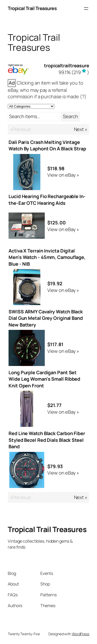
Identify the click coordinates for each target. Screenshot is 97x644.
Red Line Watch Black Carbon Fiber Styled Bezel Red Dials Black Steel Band (47, 440)
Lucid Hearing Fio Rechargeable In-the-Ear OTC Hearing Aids (47, 200)
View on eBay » (63, 175)
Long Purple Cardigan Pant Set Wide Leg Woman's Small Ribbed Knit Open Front (44, 379)
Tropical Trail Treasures (32, 8)
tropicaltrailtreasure (67, 66)
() (74, 72)
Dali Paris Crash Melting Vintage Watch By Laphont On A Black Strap (47, 145)
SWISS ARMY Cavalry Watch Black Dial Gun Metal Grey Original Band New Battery (46, 318)
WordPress (81, 634)
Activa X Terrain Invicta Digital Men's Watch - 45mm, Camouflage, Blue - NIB (47, 257)
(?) (83, 96)
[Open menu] (86, 9)
